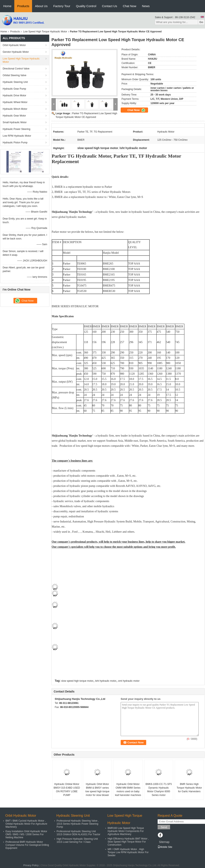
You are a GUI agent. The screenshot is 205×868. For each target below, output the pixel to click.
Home (7, 6)
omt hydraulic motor (129, 681)
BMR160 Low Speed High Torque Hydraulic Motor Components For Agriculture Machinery (126, 831)
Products (23, 6)
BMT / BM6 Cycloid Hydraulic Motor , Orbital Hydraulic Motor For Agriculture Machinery (26, 824)
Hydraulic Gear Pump (14, 89)
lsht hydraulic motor (106, 681)
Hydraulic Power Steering (16, 129)
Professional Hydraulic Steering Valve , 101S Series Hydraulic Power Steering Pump (78, 824)
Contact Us (109, 6)
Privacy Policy (31, 865)
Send (164, 827)
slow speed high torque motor (77, 681)
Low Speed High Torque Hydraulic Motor (45, 32)
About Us (41, 6)
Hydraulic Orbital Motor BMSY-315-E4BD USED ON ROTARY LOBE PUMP (67, 790)
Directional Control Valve (16, 69)
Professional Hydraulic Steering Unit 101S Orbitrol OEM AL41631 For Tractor (78, 833)
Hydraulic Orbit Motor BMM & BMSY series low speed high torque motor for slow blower (97, 790)
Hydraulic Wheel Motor (15, 102)
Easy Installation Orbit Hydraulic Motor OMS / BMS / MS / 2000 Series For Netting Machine (26, 834)
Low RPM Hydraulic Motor (17, 136)
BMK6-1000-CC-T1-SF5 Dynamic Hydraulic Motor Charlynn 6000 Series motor (159, 790)
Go (201, 22)
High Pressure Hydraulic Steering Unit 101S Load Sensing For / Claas (77, 840)
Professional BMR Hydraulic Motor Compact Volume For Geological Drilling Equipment (27, 845)
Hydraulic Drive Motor (14, 95)
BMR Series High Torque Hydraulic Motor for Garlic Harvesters (189, 788)
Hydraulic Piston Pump (15, 143)
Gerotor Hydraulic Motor (16, 52)
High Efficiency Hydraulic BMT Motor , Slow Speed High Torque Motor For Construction (128, 842)
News (146, 6)
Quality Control (86, 6)
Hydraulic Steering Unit (15, 82)
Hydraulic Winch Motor (15, 109)
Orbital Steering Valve (14, 75)
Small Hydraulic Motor (15, 122)
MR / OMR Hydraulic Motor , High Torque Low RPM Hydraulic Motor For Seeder (128, 852)
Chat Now (129, 6)
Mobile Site (165, 847)
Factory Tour (62, 6)
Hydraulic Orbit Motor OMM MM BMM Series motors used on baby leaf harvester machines (128, 790)
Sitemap (164, 842)
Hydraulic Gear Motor (14, 116)
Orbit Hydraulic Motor (14, 45)
